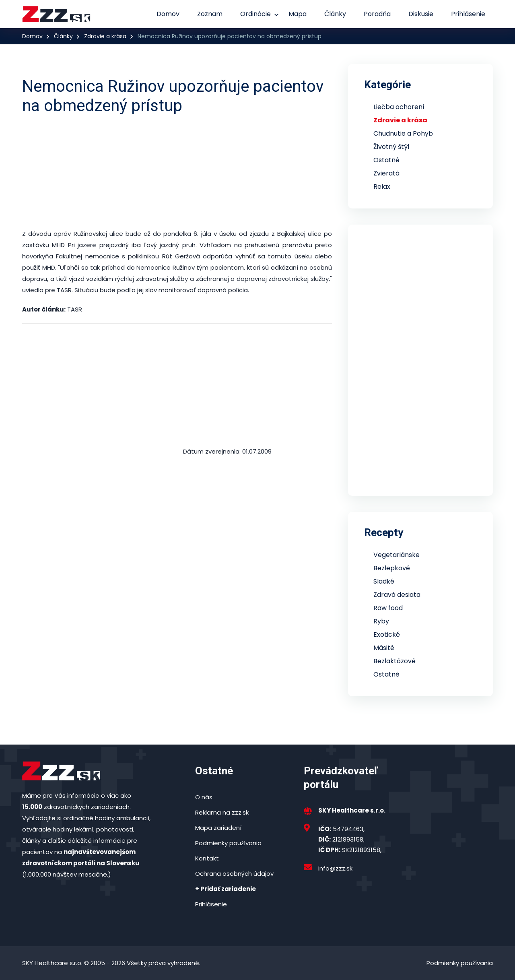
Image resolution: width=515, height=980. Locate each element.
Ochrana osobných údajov (234, 874)
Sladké (384, 581)
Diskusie (421, 14)
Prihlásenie (468, 14)
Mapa (298, 14)
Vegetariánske (397, 555)
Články (335, 14)
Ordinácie (255, 14)
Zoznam (210, 14)
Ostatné (386, 160)
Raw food (388, 608)
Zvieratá (386, 173)
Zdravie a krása (105, 36)
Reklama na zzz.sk (222, 812)
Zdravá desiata (397, 595)
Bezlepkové (392, 568)
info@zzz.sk (335, 868)
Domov (168, 14)
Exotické (387, 634)
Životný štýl (391, 147)
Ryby (381, 621)
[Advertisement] (177, 172)
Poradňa (377, 14)
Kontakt (207, 858)
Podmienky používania (228, 843)
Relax (382, 187)
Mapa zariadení (218, 828)
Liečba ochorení (399, 107)
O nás (204, 797)
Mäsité (384, 648)
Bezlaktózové (394, 661)
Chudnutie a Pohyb (403, 133)
